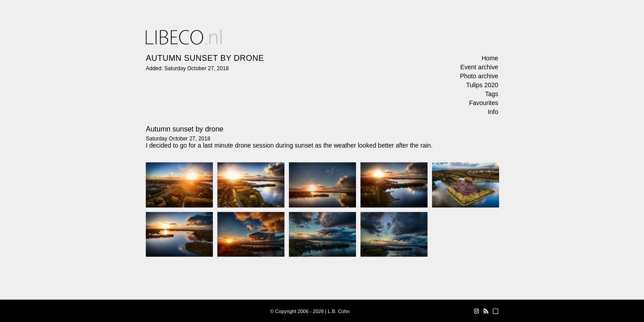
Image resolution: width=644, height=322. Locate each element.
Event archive (479, 67)
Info (493, 112)
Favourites (484, 103)
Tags (491, 94)
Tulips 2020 (482, 85)
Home (490, 58)
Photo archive (479, 76)
